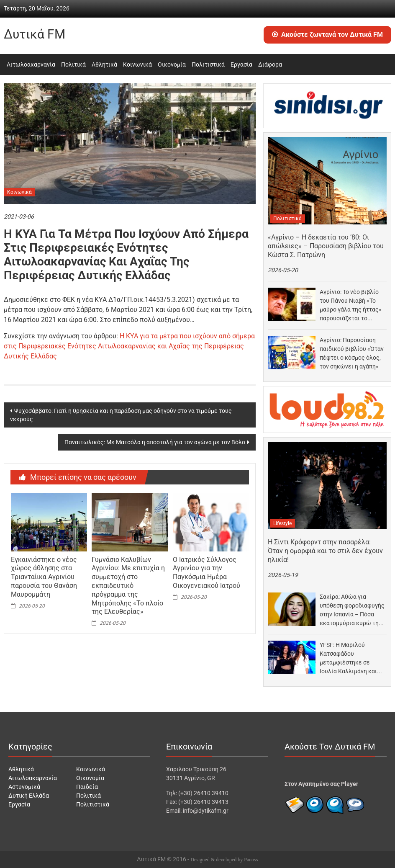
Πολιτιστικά (208, 64)
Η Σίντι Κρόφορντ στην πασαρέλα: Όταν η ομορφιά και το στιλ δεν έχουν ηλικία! (325, 551)
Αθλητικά (104, 64)
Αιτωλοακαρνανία (31, 64)
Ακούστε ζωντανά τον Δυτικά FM (327, 35)
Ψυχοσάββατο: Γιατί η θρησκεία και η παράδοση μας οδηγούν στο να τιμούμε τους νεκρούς (121, 415)
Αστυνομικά (24, 787)
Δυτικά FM (35, 34)
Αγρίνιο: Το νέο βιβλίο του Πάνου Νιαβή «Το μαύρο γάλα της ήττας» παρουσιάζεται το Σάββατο (351, 306)
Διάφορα (270, 64)
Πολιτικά (73, 64)
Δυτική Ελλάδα (29, 796)
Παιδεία (87, 787)
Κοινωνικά (137, 64)
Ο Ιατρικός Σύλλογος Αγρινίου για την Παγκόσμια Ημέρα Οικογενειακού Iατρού (206, 573)
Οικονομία (172, 64)
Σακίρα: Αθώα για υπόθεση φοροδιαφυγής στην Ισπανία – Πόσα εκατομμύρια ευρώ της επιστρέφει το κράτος (352, 610)
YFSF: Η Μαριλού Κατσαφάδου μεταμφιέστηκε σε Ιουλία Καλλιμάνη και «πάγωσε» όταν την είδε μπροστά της (352, 659)
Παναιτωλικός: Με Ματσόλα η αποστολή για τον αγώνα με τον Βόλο (155, 442)
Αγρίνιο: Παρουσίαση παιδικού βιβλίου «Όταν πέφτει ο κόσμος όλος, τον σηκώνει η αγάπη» (352, 353)
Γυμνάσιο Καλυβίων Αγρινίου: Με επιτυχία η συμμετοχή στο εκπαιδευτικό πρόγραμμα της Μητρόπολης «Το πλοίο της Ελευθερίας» (128, 586)
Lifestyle (282, 523)
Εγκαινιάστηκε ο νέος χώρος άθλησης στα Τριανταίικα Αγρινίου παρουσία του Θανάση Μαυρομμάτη (44, 577)
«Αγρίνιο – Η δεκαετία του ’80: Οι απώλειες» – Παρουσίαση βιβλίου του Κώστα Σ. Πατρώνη (326, 246)
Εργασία (241, 64)
